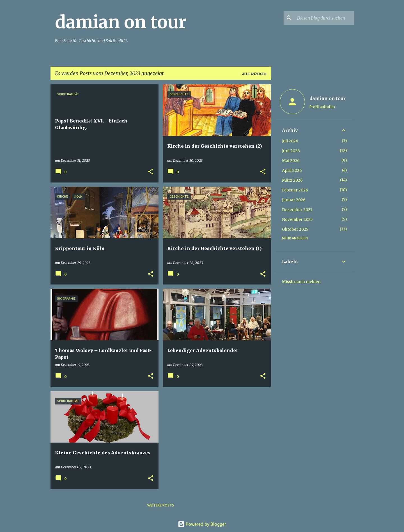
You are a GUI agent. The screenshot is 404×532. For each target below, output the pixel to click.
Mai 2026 (291, 161)
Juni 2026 (291, 151)
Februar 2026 (295, 190)
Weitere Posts (161, 505)
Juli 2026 (290, 141)
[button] (151, 172)
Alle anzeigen (254, 74)
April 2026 (292, 170)
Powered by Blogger (202, 524)
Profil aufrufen (322, 107)
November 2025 (297, 219)
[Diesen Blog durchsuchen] (324, 18)
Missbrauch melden (301, 282)
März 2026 (292, 180)
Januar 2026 (294, 200)
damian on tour (121, 22)
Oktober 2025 (295, 229)
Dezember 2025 (297, 210)
